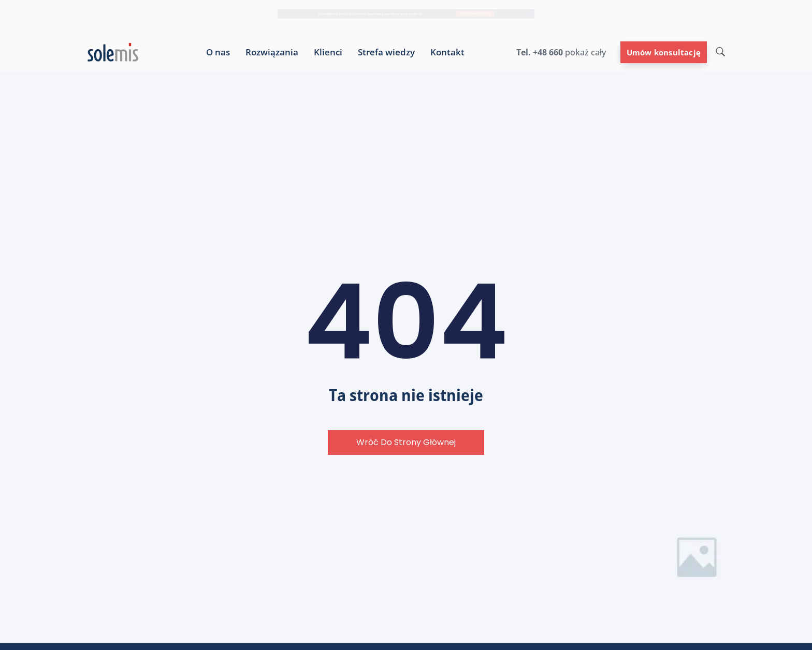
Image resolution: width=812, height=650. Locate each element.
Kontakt (447, 52)
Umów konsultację (664, 52)
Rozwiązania (272, 52)
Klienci (328, 52)
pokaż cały (584, 52)
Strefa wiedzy (386, 52)
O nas (218, 52)
